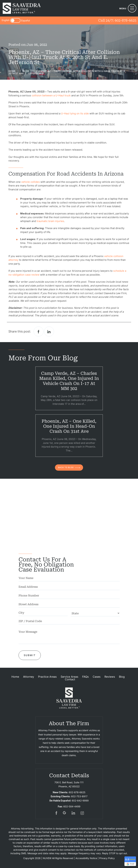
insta (82, 813)
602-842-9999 (80, 801)
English (6, 20)
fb (56, 813)
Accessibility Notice (86, 858)
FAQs (85, 677)
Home (15, 677)
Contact (70, 679)
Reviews (110, 677)
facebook (39, 332)
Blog (122, 677)
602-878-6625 (126, 20)
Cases (97, 677)
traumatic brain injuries (50, 221)
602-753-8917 (79, 796)
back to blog (66, 467)
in (73, 813)
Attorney (29, 677)
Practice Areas (47, 677)
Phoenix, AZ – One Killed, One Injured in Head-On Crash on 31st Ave (69, 426)
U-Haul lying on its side (75, 113)
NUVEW (47, 858)
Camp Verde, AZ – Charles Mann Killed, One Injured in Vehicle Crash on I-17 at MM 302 (69, 381)
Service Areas (69, 677)
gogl (65, 813)
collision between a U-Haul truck (51, 95)
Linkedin (49, 332)
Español (26, 21)
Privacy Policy (107, 858)
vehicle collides (30, 182)
